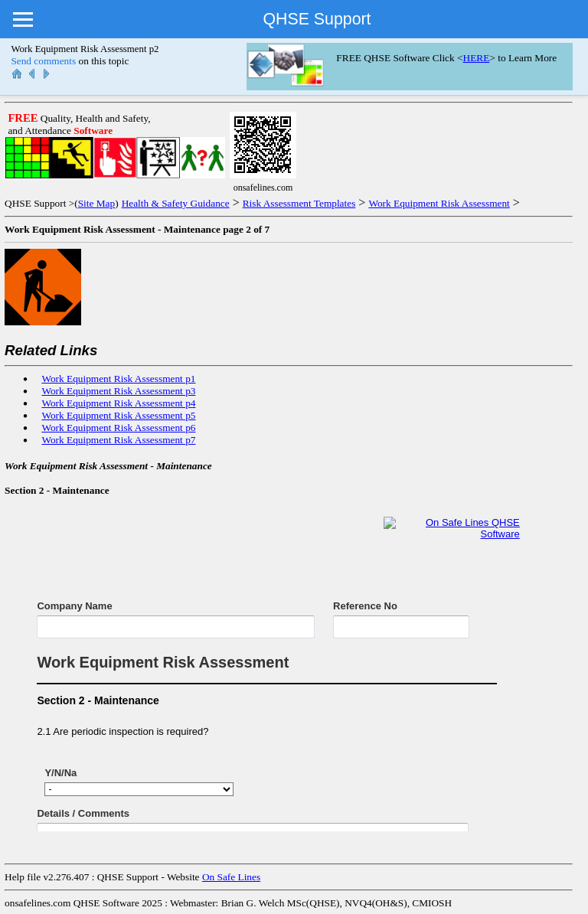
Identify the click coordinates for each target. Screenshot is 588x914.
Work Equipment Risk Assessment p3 (118, 391)
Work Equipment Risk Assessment (439, 203)
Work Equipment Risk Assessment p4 (118, 403)
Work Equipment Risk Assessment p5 (118, 415)
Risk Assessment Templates (299, 203)
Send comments (43, 61)
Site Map (97, 203)
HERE (477, 58)
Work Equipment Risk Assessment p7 (118, 440)
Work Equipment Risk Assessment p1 (118, 379)
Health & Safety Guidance (176, 203)
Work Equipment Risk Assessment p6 (118, 428)
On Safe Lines (231, 877)
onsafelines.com (38, 903)
